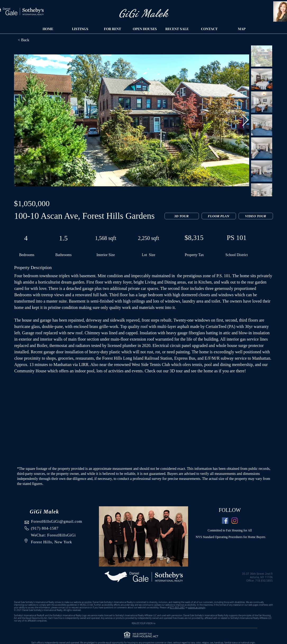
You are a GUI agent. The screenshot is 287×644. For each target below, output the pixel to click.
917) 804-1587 (46, 528)
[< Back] (45, 40)
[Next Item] (245, 120)
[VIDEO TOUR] (256, 216)
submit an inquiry (197, 608)
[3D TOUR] (182, 216)
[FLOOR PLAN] (219, 216)
